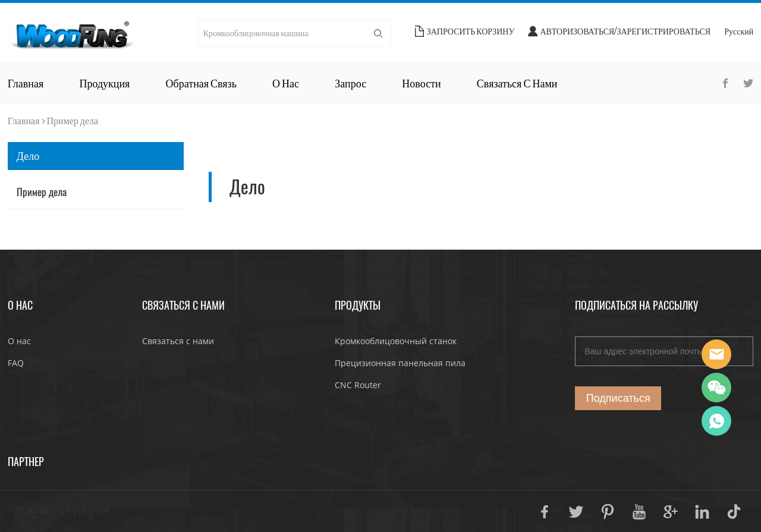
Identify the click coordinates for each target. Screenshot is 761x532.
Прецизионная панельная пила (400, 363)
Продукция (104, 83)
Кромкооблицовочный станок (396, 341)
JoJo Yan (716, 354)
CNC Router (358, 385)
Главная (26, 83)
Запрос (350, 83)
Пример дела (73, 120)
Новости (421, 83)
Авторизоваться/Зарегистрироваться (625, 31)
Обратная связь (201, 83)
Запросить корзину (471, 31)
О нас (286, 83)
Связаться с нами (517, 83)
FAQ (16, 363)
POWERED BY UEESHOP (63, 510)
